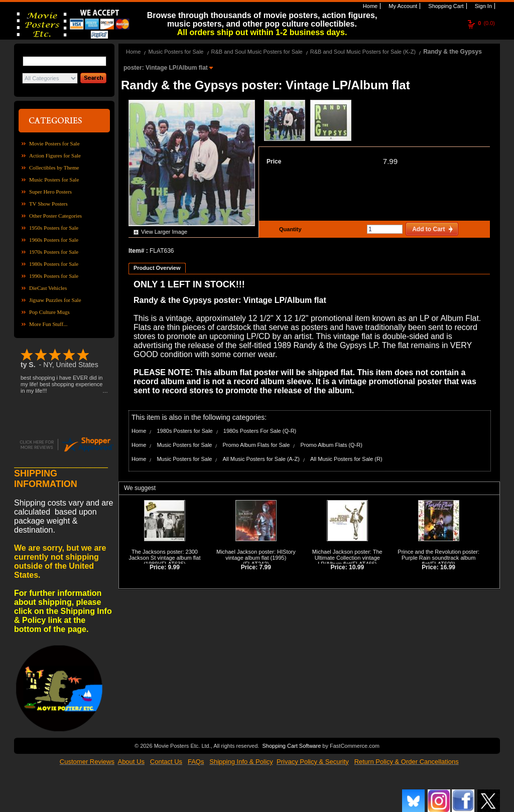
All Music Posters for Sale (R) (346, 459)
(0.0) (486, 23)
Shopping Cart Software (291, 746)
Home (369, 6)
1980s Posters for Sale (54, 264)
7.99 (390, 161)
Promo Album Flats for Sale (256, 445)
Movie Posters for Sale (54, 143)
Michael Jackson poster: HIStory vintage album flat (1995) (256, 555)
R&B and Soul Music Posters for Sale (257, 52)
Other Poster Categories (55, 216)
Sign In (483, 6)
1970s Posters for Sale (54, 252)
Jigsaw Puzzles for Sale (55, 300)
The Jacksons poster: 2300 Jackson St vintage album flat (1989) (164, 558)
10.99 (356, 567)
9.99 (174, 567)
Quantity (289, 229)
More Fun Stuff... (48, 324)
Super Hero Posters (50, 192)
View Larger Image (164, 232)
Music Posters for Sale (54, 180)
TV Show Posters (48, 204)
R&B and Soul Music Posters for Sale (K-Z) (363, 52)
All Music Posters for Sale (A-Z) (261, 459)
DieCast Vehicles (48, 288)
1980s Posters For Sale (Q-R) (260, 431)
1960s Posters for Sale (54, 240)
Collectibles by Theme (54, 168)
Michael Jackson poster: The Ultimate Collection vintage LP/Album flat (347, 558)
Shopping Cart (445, 6)
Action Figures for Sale (55, 155)
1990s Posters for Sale (54, 276)
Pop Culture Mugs (49, 312)
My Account (402, 6)
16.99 (448, 567)
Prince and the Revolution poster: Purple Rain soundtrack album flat (438, 558)
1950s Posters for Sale (54, 228)
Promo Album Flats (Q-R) (331, 445)
